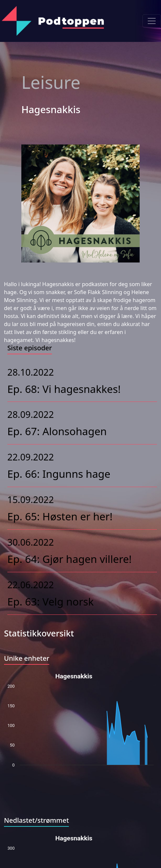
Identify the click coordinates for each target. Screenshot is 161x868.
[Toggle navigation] (152, 21)
